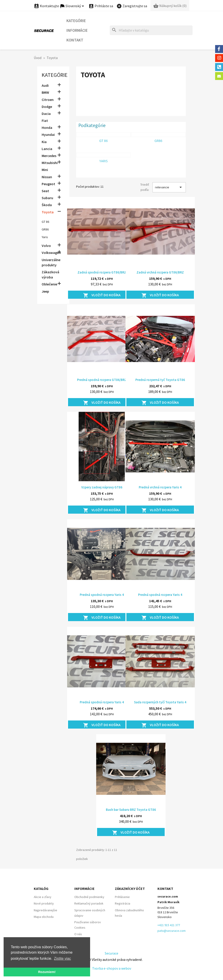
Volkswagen (51, 253)
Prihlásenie (122, 897)
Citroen (48, 100)
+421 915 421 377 (169, 925)
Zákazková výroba (50, 275)
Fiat (45, 121)
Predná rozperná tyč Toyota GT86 (160, 380)
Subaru (47, 198)
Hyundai (48, 134)
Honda (47, 128)
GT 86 (45, 222)
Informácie (77, 30)
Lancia (47, 149)
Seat (45, 191)
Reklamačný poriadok (89, 903)
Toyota (48, 212)
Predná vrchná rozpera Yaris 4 (160, 487)
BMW (45, 92)
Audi (45, 85)
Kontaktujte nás (49, 6)
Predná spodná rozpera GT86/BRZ (102, 380)
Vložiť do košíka (102, 295)
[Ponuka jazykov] (73, 6)
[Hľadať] (151, 30)
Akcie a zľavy (43, 897)
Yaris (45, 237)
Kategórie (76, 21)
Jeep (45, 291)
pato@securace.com (172, 931)
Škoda (47, 205)
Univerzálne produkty (51, 262)
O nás (78, 934)
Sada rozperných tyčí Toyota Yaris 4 (160, 702)
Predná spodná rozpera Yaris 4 (102, 595)
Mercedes (49, 156)
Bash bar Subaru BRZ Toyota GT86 (131, 810)
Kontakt (75, 40)
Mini (45, 170)
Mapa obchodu (44, 917)
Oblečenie (49, 284)
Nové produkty (44, 903)
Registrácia (123, 903)
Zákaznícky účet (130, 889)
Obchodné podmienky (89, 897)
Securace (111, 953)
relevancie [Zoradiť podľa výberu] (169, 187)
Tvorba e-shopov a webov (112, 968)
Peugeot (48, 184)
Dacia (46, 114)
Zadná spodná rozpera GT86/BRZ (102, 272)
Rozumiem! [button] (47, 972)
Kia (44, 142)
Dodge (47, 107)
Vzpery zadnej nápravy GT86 (102, 487)
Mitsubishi (50, 163)
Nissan (47, 177)
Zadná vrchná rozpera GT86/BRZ (160, 272)
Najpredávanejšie (46, 910)
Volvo (46, 246)
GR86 (45, 229)
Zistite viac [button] (63, 958)
